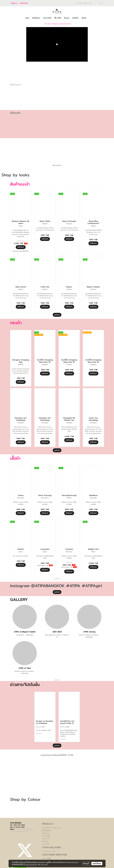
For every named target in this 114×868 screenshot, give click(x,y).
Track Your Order (49, 851)
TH (100, 3)
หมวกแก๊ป (46, 839)
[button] (90, 18)
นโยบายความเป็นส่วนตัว (30, 864)
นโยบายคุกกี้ (44, 864)
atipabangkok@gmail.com (19, 831)
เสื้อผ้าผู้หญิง (47, 830)
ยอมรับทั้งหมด (97, 863)
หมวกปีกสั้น (46, 836)
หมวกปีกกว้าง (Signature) (52, 828)
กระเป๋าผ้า (46, 844)
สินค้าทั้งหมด (36, 18)
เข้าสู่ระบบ (14, 3)
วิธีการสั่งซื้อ (47, 859)
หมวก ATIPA (47, 18)
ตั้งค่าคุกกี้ (86, 863)
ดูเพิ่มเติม (57, 315)
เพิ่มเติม (84, 18)
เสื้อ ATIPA (58, 18)
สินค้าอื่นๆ (75, 18)
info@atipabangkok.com (24, 829)
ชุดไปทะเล (46, 833)
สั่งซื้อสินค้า (21, 247)
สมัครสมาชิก (24, 3)
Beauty (67, 18)
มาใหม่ (27, 18)
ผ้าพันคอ (45, 841)
